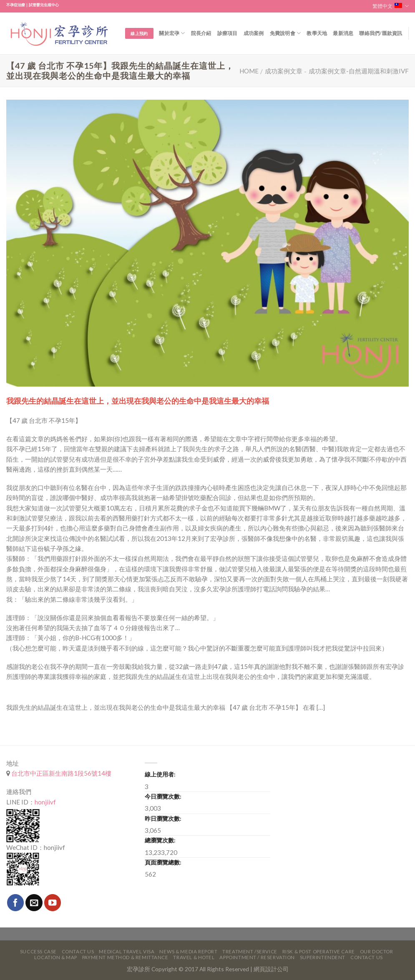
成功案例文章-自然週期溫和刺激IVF (359, 71)
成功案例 (254, 33)
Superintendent (323, 957)
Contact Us (78, 951)
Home (249, 71)
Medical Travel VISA (127, 951)
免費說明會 (285, 33)
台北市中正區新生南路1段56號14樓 (61, 773)
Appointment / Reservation (257, 957)
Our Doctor (377, 951)
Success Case (38, 951)
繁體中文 (391, 6)
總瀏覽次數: (160, 840)
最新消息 (343, 33)
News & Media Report (188, 951)
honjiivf (45, 802)
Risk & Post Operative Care (319, 951)
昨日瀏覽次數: (163, 818)
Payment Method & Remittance (125, 957)
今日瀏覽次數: (163, 796)
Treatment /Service (250, 951)
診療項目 (228, 33)
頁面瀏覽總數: (163, 862)
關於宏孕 (172, 33)
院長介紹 (201, 33)
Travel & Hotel (194, 957)
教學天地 (317, 33)
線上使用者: (160, 774)
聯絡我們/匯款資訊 (381, 33)
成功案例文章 (284, 71)
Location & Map (56, 957)
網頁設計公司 (271, 969)
